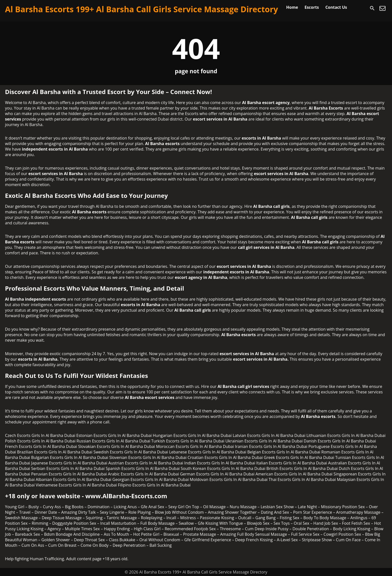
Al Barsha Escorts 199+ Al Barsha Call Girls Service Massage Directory (141, 9)
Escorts (312, 7)
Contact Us (336, 7)
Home (292, 7)
